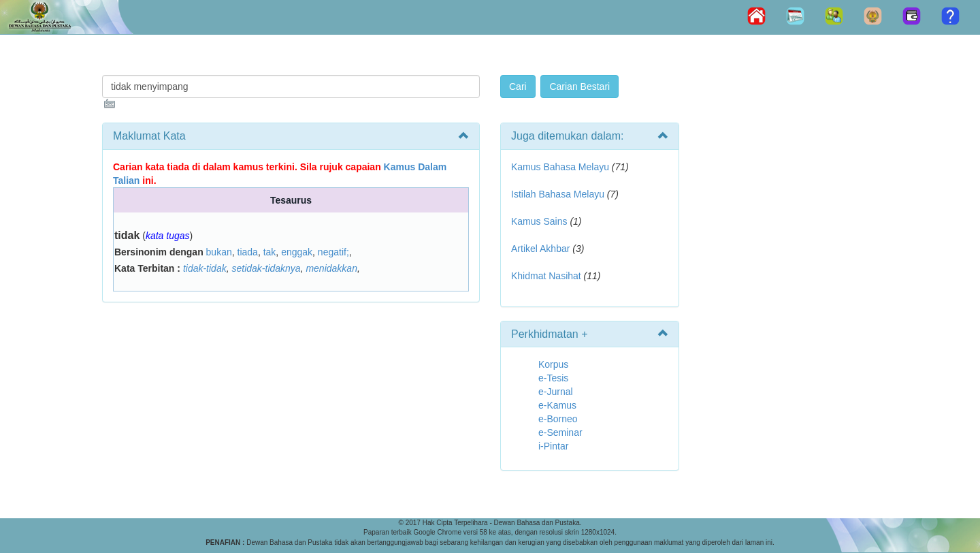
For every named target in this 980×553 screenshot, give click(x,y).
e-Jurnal (556, 392)
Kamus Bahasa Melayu (561, 167)
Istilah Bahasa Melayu (558, 194)
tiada (248, 252)
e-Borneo (558, 419)
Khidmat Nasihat (546, 276)
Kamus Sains (539, 221)
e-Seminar (560, 432)
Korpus (553, 364)
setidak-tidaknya (266, 268)
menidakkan (331, 268)
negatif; (333, 252)
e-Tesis (553, 378)
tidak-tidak (205, 268)
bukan (219, 252)
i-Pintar (553, 446)
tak (270, 252)
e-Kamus (557, 405)
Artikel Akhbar (540, 249)
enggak (297, 252)
